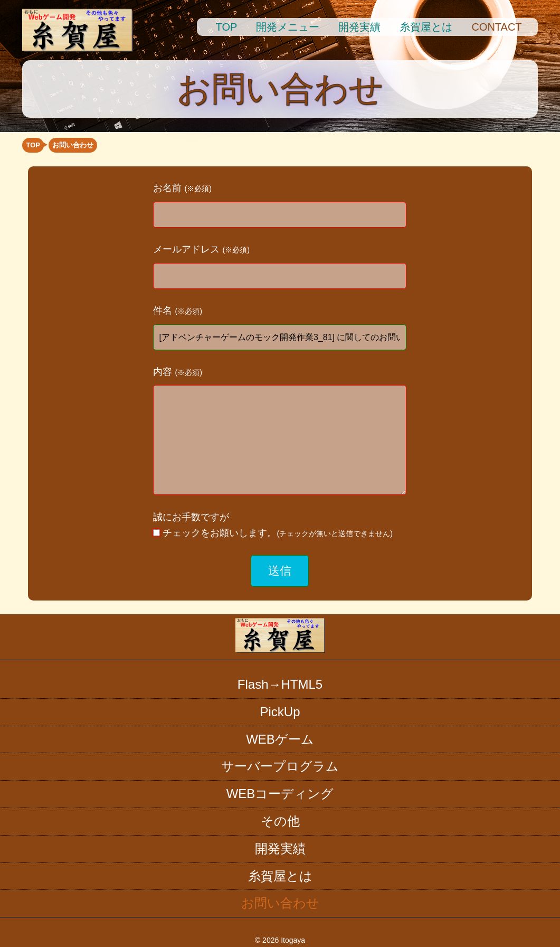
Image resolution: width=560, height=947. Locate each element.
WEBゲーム (280, 739)
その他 (280, 821)
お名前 (182, 188)
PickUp (280, 712)
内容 (178, 372)
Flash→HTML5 (280, 684)
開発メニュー (288, 27)
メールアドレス (201, 249)
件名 (178, 311)
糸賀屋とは (426, 27)
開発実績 (359, 27)
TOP (227, 27)
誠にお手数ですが (273, 525)
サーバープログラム (280, 766)
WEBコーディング (280, 794)
